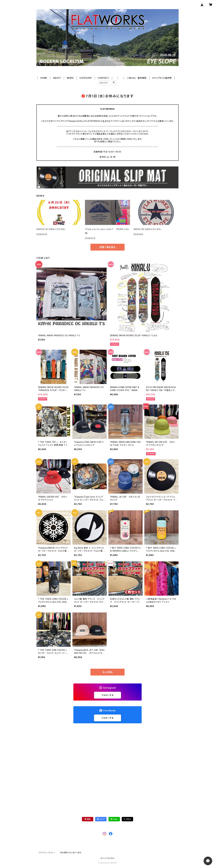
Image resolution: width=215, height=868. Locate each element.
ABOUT (57, 78)
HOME (44, 78)
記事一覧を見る (108, 247)
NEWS (70, 78)
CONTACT (103, 78)
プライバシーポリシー (47, 853)
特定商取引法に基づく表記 (71, 853)
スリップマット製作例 (162, 78)
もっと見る (108, 672)
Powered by (108, 863)
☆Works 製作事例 (136, 78)
